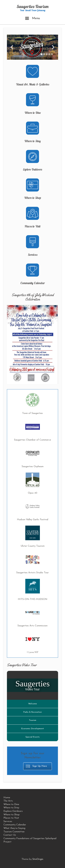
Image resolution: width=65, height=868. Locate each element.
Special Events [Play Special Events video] (32, 737)
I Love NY (33, 652)
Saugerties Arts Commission (32, 626)
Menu (32, 18)
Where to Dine (33, 113)
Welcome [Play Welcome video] (33, 704)
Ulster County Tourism (33, 546)
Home (7, 798)
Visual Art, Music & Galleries (32, 84)
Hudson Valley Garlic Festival (33, 520)
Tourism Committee (14, 832)
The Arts (8, 801)
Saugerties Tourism (33, 6)
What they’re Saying (14, 828)
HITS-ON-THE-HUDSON (33, 599)
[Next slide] (53, 47)
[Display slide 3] (47, 54)
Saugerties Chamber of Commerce (32, 440)
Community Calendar (33, 283)
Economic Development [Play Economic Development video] (33, 729)
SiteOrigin (38, 859)
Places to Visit (33, 226)
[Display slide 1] (42, 54)
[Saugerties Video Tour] (32, 685)
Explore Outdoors (32, 169)
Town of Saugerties (32, 413)
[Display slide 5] (52, 54)
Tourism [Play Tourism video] (33, 720)
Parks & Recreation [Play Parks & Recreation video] (33, 712)
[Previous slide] (12, 47)
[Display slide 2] (44, 54)
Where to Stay (32, 141)
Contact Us (10, 835)
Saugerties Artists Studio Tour (32, 573)
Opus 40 (33, 493)
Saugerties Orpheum (33, 467)
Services (33, 255)
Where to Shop (33, 198)
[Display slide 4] (49, 54)
